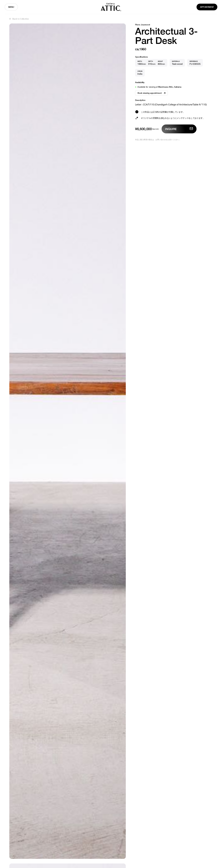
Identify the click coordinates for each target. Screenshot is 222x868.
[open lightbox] (68, 441)
